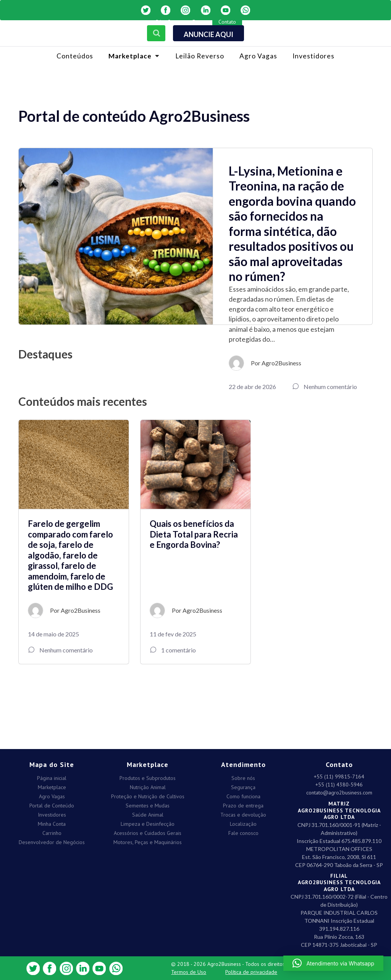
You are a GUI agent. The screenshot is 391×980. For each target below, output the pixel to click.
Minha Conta (52, 822)
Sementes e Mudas (148, 804)
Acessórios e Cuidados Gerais (148, 831)
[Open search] (155, 31)
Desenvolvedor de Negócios (52, 840)
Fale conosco (243, 831)
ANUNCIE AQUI (208, 34)
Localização (243, 822)
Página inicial (52, 776)
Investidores (313, 56)
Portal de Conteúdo (52, 804)
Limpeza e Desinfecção (148, 822)
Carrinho (52, 831)
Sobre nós (243, 776)
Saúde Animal (148, 813)
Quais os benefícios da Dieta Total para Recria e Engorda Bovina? (194, 534)
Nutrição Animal (148, 785)
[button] (333, 963)
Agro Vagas (258, 56)
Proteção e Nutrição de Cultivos (148, 795)
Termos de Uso (189, 972)
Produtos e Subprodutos (148, 776)
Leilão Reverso (200, 56)
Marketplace (52, 785)
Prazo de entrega (243, 804)
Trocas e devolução (243, 813)
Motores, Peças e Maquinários (148, 840)
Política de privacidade (251, 972)
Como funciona (243, 795)
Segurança (243, 785)
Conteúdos (75, 56)
